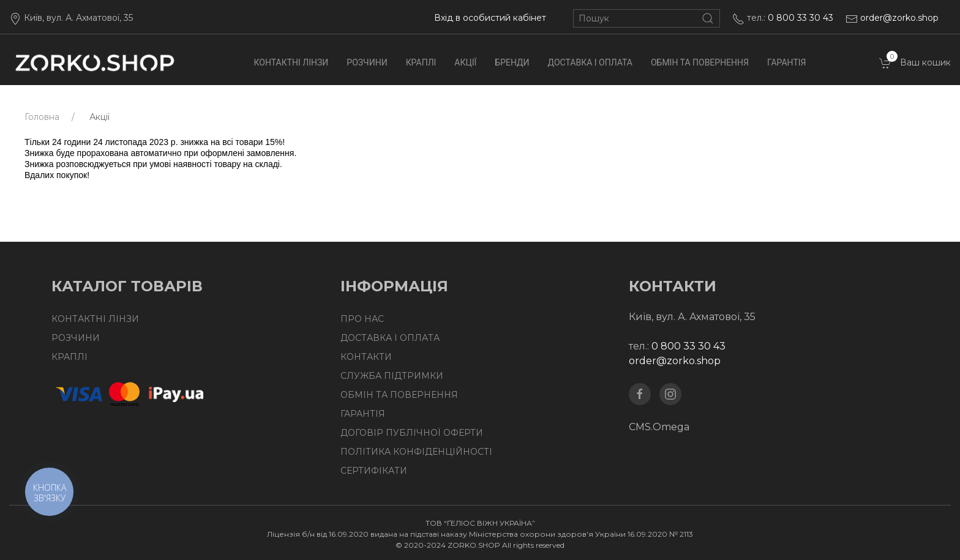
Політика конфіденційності (416, 452)
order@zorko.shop (899, 18)
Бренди (512, 62)
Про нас (362, 319)
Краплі (421, 62)
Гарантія (786, 62)
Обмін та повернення (700, 62)
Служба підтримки (392, 376)
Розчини (367, 62)
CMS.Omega (659, 427)
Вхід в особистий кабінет (490, 18)
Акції (465, 62)
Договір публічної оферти (412, 433)
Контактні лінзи (291, 62)
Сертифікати (374, 471)
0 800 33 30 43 (801, 18)
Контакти (366, 357)
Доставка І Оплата (590, 62)
